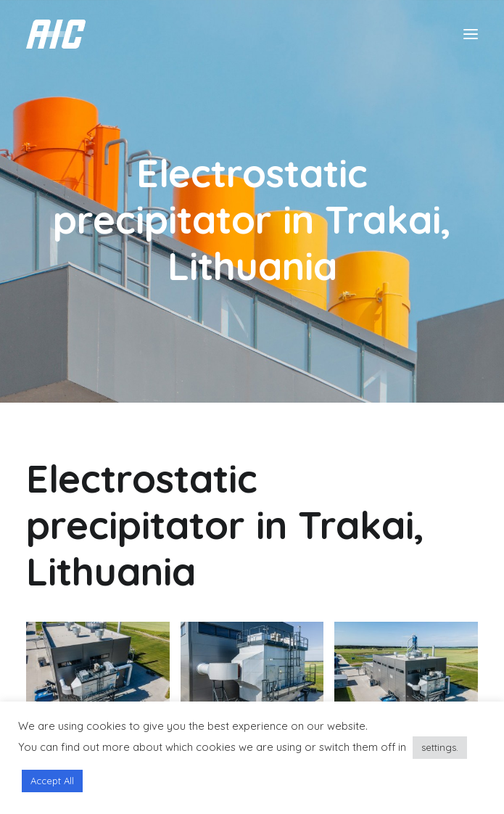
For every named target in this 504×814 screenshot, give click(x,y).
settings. (440, 747)
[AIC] (56, 34)
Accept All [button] (52, 781)
